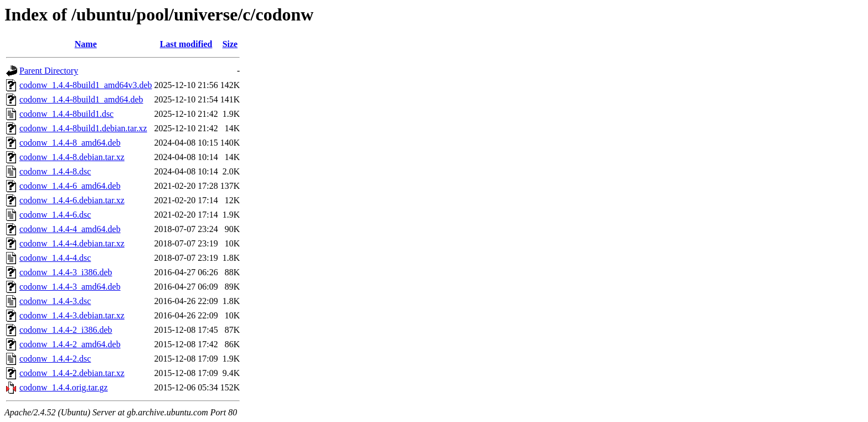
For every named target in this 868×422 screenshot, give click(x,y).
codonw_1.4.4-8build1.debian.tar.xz (83, 128)
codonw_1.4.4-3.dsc (55, 301)
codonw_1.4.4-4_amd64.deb (70, 229)
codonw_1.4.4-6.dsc (55, 215)
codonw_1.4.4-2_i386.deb (66, 330)
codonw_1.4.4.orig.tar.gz (64, 387)
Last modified (186, 44)
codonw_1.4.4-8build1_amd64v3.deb (86, 85)
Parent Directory (49, 71)
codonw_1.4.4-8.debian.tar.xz (72, 157)
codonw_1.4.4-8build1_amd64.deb (81, 99)
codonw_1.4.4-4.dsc (55, 258)
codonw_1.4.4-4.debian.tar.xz (72, 243)
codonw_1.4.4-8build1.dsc (66, 114)
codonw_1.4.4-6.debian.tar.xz (72, 200)
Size (230, 44)
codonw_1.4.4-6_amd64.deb (70, 186)
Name (86, 44)
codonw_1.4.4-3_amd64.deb (70, 287)
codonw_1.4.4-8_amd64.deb (70, 143)
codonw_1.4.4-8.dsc (55, 171)
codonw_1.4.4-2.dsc (55, 359)
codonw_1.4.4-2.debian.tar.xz (72, 373)
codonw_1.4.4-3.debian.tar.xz (72, 315)
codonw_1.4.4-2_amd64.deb (70, 344)
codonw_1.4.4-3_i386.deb (66, 272)
